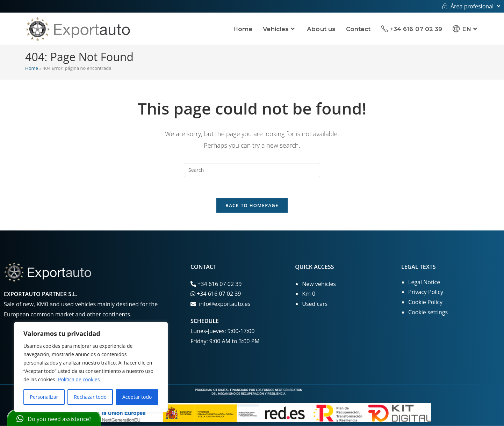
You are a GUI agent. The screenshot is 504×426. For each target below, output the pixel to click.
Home (32, 68)
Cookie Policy (425, 302)
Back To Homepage (252, 205)
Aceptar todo (137, 397)
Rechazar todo (90, 397)
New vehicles (319, 284)
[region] (91, 367)
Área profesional (471, 6)
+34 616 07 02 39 (216, 284)
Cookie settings (428, 312)
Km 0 (309, 294)
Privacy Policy (426, 292)
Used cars (315, 304)
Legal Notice (424, 282)
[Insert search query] (252, 170)
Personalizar (44, 397)
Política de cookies (79, 379)
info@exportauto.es (220, 304)
